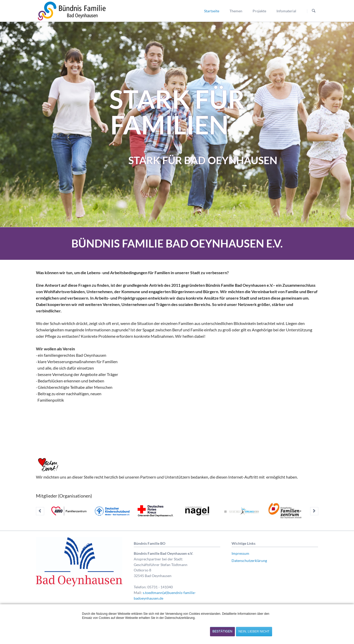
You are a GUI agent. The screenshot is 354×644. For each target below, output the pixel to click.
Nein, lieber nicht (254, 631)
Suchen (314, 11)
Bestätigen (223, 631)
